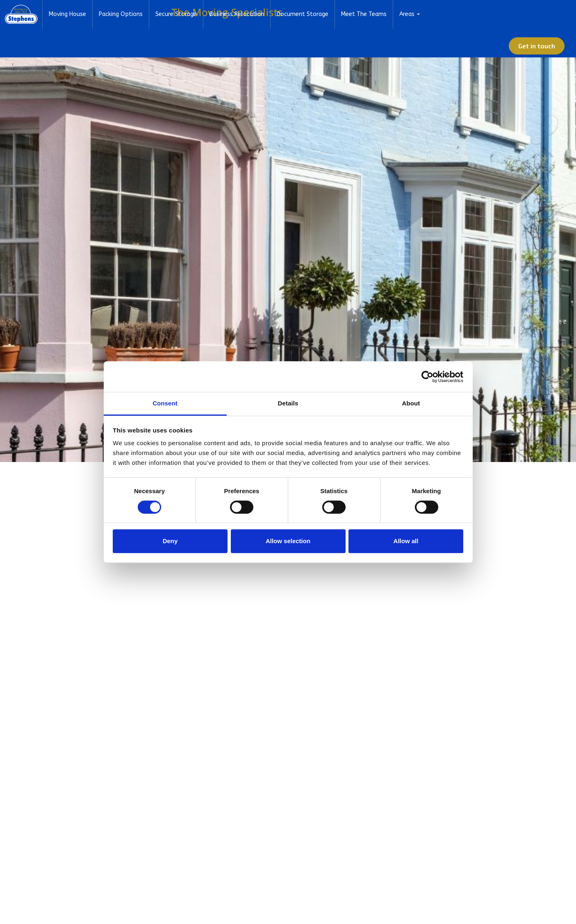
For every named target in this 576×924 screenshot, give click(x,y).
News (398, 14)
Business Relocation (288, 43)
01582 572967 (502, 14)
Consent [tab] (165, 403)
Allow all (406, 541)
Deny (170, 541)
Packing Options (172, 43)
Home (342, 14)
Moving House (119, 43)
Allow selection (288, 541)
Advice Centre (454, 14)
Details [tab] (288, 403)
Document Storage (354, 43)
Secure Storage (227, 43)
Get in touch (542, 43)
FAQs (420, 14)
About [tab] (411, 403)
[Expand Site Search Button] (562, 14)
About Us (370, 14)
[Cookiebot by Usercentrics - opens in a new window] (427, 377)
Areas (458, 43)
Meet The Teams (415, 43)
